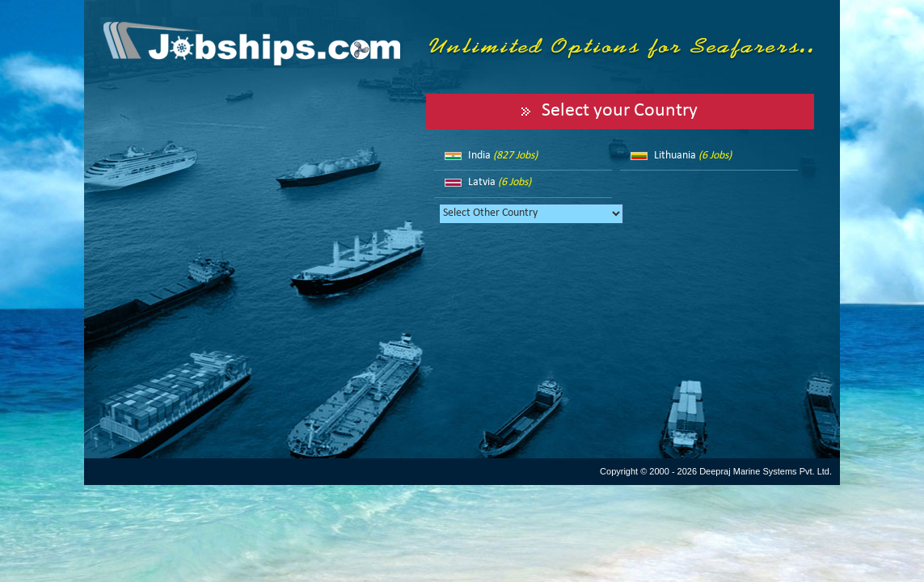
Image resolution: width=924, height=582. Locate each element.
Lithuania (693, 156)
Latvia (500, 182)
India (503, 156)
